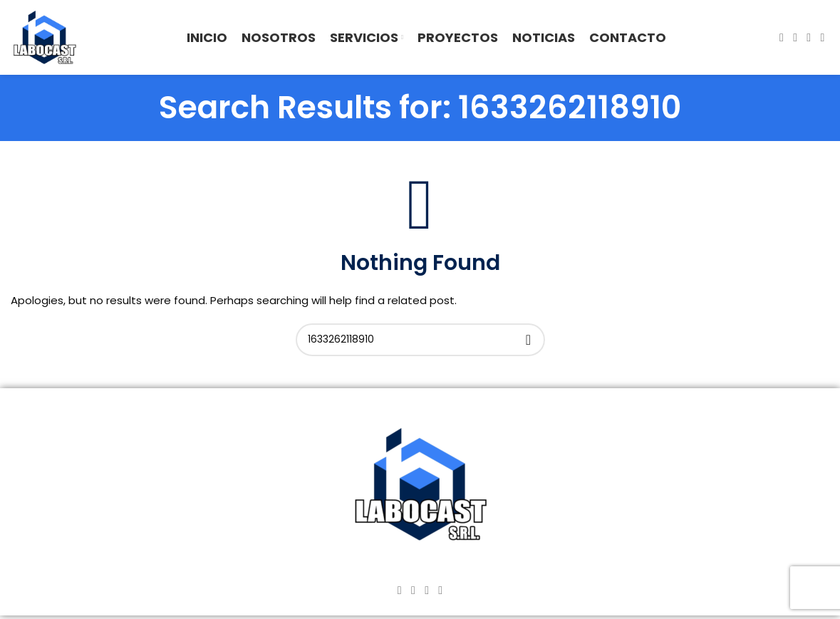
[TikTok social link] (823, 37)
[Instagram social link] (795, 37)
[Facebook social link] (781, 37)
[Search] (420, 340)
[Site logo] (45, 37)
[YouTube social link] (809, 37)
